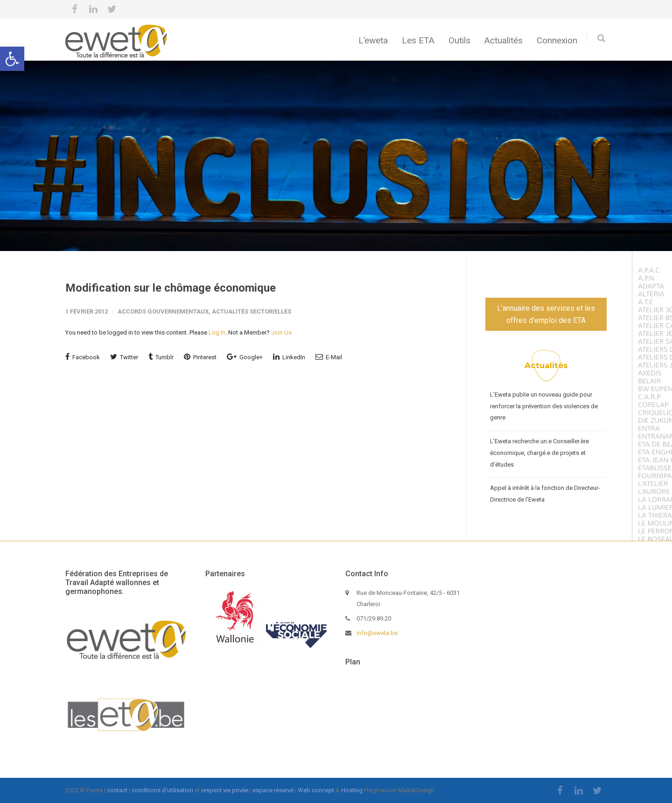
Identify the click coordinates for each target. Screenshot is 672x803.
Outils (459, 40)
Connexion (557, 40)
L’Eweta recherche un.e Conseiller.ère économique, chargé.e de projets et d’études (539, 453)
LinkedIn (289, 357)
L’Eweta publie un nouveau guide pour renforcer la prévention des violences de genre (544, 406)
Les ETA (418, 40)
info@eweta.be (377, 633)
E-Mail (329, 357)
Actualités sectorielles (252, 311)
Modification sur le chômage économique (171, 288)
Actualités (504, 40)
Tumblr (161, 357)
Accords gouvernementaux (163, 311)
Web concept (316, 790)
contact (117, 790)
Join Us (281, 332)
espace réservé (273, 790)
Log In (217, 332)
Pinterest (200, 357)
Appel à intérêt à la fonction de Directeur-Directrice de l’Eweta (545, 494)
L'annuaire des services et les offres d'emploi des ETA (546, 314)
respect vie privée (225, 790)
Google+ (245, 357)
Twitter (124, 357)
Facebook (83, 357)
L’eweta (373, 40)
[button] (12, 59)
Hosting (352, 790)
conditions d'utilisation (162, 790)
